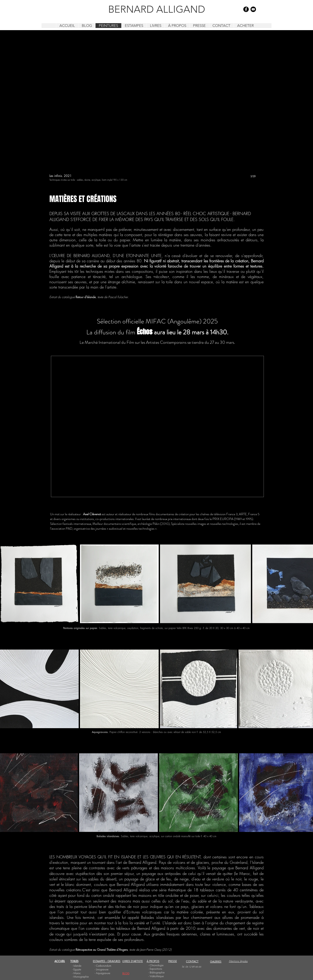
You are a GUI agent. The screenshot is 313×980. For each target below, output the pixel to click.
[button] (156, 112)
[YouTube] (253, 9)
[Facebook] (246, 9)
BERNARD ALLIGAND (157, 9)
